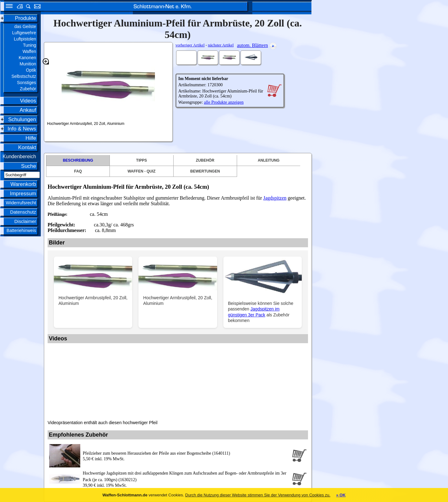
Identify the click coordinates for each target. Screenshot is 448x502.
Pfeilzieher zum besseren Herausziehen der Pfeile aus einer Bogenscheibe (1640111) (156, 453)
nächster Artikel (221, 45)
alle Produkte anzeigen (224, 102)
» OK (341, 495)
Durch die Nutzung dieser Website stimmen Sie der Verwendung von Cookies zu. (258, 495)
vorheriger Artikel (190, 45)
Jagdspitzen (275, 198)
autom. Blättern (253, 45)
